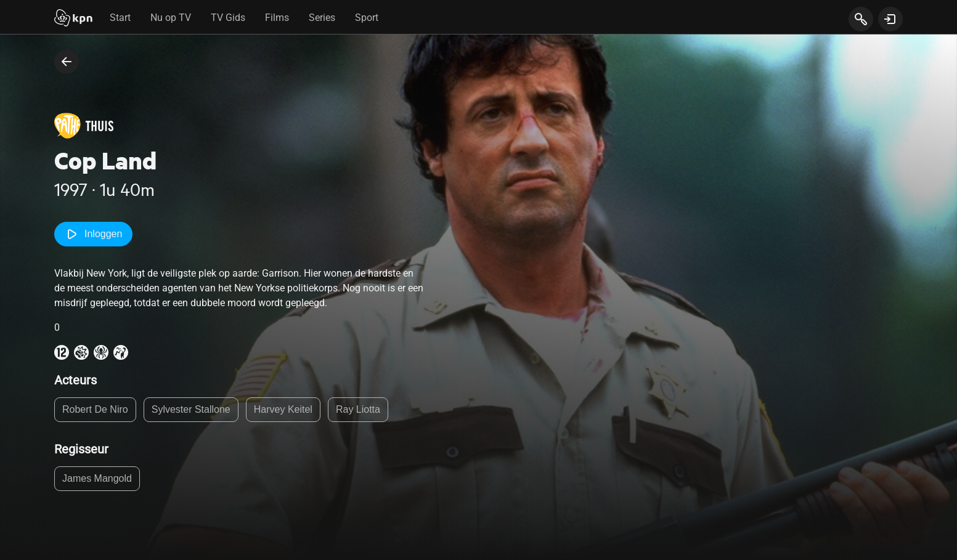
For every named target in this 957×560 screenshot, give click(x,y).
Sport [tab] (367, 18)
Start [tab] (120, 18)
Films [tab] (277, 18)
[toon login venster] (890, 19)
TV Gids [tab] (228, 18)
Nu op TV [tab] (171, 18)
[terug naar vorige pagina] (67, 62)
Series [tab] (322, 18)
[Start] (73, 19)
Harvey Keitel (283, 409)
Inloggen (93, 234)
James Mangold (97, 478)
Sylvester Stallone (191, 409)
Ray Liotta (358, 409)
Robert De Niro (95, 409)
